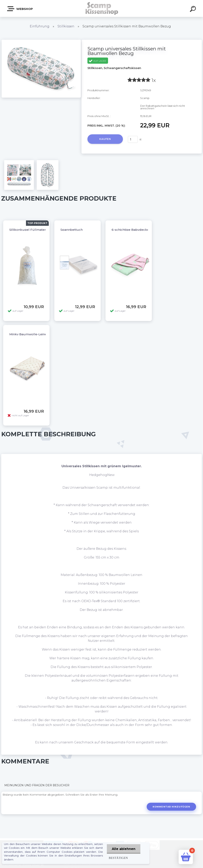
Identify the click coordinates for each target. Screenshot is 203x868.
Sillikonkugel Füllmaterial (29, 230)
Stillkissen (66, 26)
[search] (193, 10)
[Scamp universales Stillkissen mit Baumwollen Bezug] (41, 41)
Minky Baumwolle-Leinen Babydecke (38, 334)
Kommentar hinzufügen (171, 807)
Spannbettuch (72, 230)
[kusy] (133, 139)
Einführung (40, 26)
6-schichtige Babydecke (130, 230)
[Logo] (102, 8)
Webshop (20, 9)
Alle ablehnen (124, 849)
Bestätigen (118, 858)
